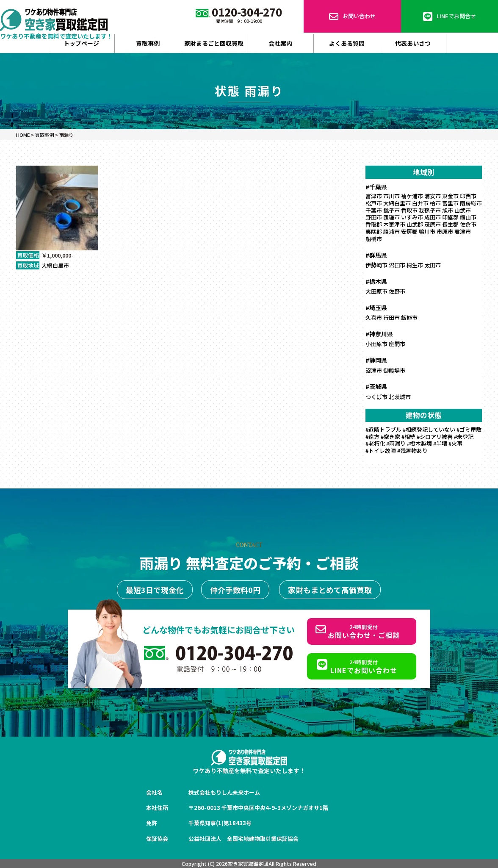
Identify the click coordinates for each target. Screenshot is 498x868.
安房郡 (409, 232)
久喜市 (374, 318)
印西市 (468, 196)
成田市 (433, 217)
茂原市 (433, 224)
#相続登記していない (429, 429)
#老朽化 (375, 443)
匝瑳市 (391, 217)
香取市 (409, 210)
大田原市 (376, 291)
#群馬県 (376, 255)
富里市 (450, 203)
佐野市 (397, 291)
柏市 (435, 203)
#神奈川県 (379, 334)
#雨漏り (396, 443)
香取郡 (374, 224)
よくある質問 (347, 43)
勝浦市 (391, 232)
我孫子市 (430, 210)
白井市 (420, 203)
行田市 (391, 318)
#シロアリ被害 (435, 437)
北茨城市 (400, 397)
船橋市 (374, 239)
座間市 (397, 344)
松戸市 (374, 203)
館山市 (468, 217)
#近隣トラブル (383, 429)
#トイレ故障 (381, 451)
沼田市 (397, 265)
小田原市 (376, 344)
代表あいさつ (413, 43)
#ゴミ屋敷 (469, 429)
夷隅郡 (374, 232)
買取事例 (148, 43)
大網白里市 (55, 265)
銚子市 (391, 210)
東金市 (450, 196)
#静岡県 (376, 360)
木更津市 (394, 224)
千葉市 (374, 210)
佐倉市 (468, 224)
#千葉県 (376, 187)
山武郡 (415, 224)
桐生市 (415, 265)
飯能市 (409, 318)
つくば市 (376, 397)
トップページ (81, 43)
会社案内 (280, 43)
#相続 (408, 437)
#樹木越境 (419, 443)
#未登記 (464, 437)
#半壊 (440, 443)
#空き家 (390, 437)
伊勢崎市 (376, 265)
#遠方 (372, 437)
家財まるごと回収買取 (214, 43)
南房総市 (471, 203)
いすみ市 (412, 217)
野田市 (374, 217)
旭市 (448, 210)
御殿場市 (394, 370)
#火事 (455, 443)
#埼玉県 (376, 308)
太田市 (433, 265)
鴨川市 (427, 232)
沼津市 (374, 370)
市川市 (391, 196)
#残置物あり (412, 451)
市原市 (445, 232)
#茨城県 (376, 386)
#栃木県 (376, 281)
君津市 (463, 232)
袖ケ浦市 (412, 196)
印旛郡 (450, 217)
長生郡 (450, 224)
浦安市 (433, 196)
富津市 (374, 196)
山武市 (463, 210)
